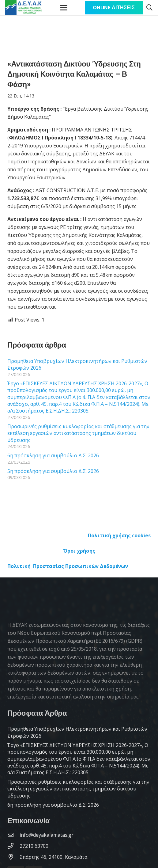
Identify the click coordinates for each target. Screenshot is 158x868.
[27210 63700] (13, 846)
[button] (149, 8)
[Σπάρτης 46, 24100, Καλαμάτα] (13, 857)
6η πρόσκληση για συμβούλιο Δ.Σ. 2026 (53, 455)
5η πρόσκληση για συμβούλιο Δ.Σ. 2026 (53, 471)
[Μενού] (64, 8)
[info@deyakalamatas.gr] (13, 835)
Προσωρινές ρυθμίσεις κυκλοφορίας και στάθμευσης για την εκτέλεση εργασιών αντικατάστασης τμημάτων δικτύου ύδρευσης (78, 433)
